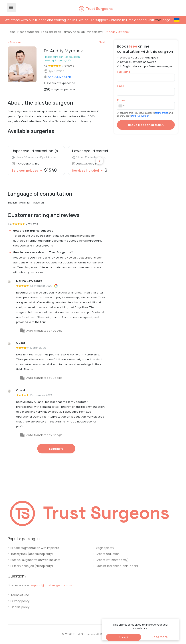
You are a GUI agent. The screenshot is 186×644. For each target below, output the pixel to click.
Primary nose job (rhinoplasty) (83, 32)
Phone (121, 100)
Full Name (124, 72)
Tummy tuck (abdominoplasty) (32, 554)
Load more (56, 449)
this (158, 20)
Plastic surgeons (29, 32)
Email (121, 86)
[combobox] (121, 106)
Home (12, 32)
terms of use (162, 113)
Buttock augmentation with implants (36, 560)
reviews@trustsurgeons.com (83, 258)
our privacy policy (141, 116)
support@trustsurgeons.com (51, 585)
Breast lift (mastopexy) (112, 560)
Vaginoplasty (105, 548)
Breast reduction (108, 554)
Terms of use (20, 595)
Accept (124, 637)
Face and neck (51, 32)
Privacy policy (20, 601)
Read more (160, 637)
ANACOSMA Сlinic (58, 77)
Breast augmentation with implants (35, 548)
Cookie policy (20, 607)
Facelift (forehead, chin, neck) (117, 566)
